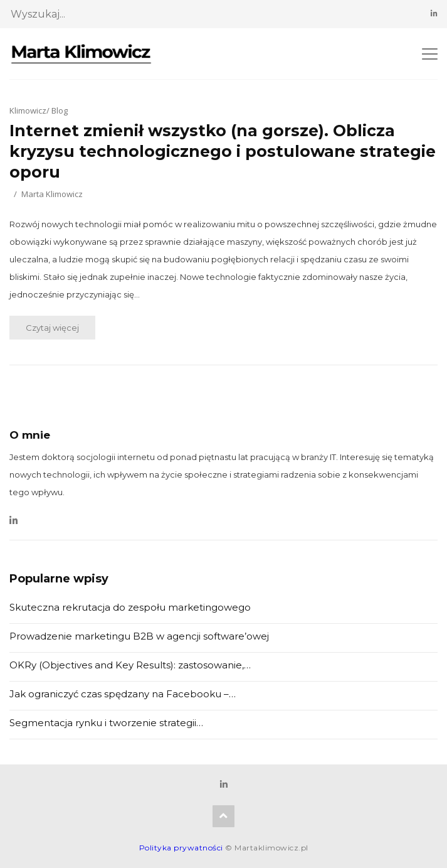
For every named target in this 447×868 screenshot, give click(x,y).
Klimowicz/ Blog (39, 110)
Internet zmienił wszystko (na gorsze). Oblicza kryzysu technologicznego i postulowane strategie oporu (223, 151)
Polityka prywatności (181, 848)
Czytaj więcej (52, 328)
